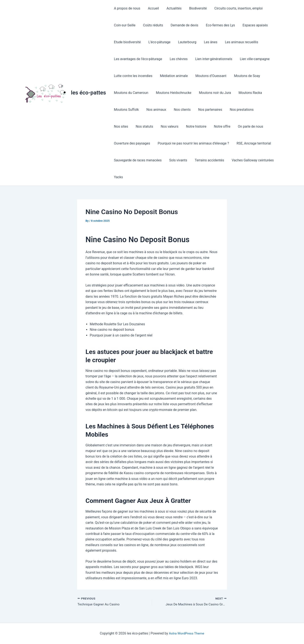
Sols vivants (177, 160)
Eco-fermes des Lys (217, 25)
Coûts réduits (152, 25)
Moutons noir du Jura (213, 93)
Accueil (152, 8)
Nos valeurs (147, 126)
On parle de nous (225, 126)
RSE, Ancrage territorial (252, 143)
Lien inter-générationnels (212, 59)
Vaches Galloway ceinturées (250, 160)
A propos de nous (127, 8)
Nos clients (180, 110)
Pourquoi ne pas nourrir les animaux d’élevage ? (192, 143)
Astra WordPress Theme (186, 633)
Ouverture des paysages (132, 143)
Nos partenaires (207, 110)
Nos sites (264, 110)
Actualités (172, 8)
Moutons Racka (247, 93)
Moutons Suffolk (126, 110)
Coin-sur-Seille (124, 25)
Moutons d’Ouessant (209, 76)
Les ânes (208, 42)
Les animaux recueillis (238, 42)
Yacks (118, 177)
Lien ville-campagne (252, 59)
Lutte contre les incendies (133, 76)
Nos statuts (122, 126)
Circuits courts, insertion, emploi (235, 8)
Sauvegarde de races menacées (137, 160)
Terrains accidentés (207, 160)
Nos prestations (238, 110)
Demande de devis (182, 25)
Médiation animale (173, 76)
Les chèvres (177, 59)
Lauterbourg (185, 42)
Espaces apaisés (251, 25)
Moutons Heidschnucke (172, 93)
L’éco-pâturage (158, 42)
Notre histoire (172, 126)
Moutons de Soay (244, 76)
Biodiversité (195, 8)
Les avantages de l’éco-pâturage (138, 59)
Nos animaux (155, 110)
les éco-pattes (88, 93)
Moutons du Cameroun (131, 93)
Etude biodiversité (127, 42)
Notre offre (198, 126)
